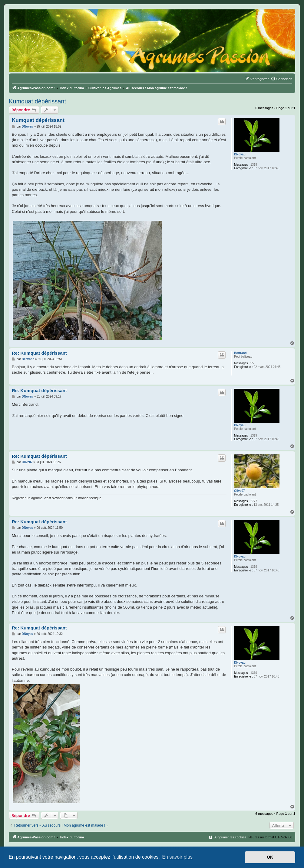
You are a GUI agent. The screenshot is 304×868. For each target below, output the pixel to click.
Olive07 (240, 491)
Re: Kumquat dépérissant (39, 353)
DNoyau (240, 154)
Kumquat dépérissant (37, 101)
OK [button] (270, 857)
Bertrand (240, 353)
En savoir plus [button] (177, 857)
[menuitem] (281, 79)
